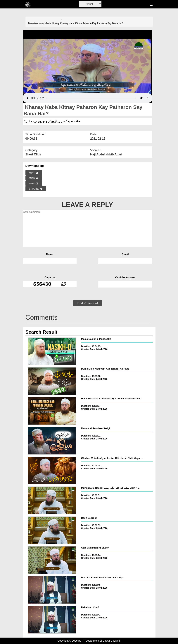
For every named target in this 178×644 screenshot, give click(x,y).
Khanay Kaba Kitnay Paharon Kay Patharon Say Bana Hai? (92, 23)
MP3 (34, 178)
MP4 (34, 173)
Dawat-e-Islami (36, 23)
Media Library (52, 23)
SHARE (36, 189)
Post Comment (88, 303)
